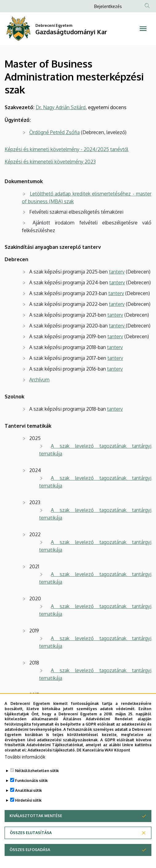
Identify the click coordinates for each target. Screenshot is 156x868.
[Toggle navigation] (143, 29)
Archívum (39, 380)
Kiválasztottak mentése (36, 816)
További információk (25, 757)
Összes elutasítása (31, 833)
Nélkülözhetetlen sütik (37, 771)
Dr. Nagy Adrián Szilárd (61, 107)
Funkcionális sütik (31, 781)
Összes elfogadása (30, 850)
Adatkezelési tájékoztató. (52, 750)
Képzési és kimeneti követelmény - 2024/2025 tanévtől (66, 149)
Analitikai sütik (28, 790)
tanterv (117, 272)
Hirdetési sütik (28, 800)
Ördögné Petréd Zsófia (54, 132)
